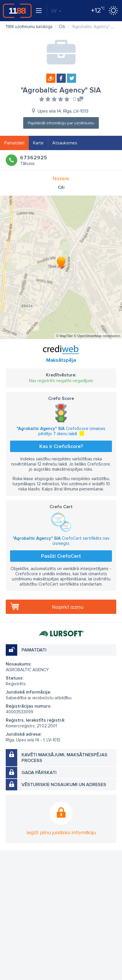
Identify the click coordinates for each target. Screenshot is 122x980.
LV (56, 11)
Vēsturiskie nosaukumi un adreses (64, 785)
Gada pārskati (39, 773)
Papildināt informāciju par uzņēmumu (61, 123)
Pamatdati (14, 143)
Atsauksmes (65, 143)
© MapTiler (64, 336)
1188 (17, 11)
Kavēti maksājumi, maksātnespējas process (64, 758)
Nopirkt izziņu (68, 607)
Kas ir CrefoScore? (61, 446)
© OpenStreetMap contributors (97, 336)
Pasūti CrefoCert (61, 556)
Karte (38, 143)
